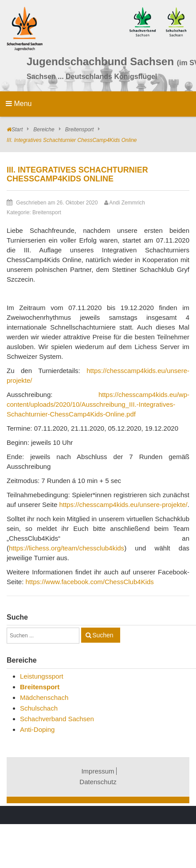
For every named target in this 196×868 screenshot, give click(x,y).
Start (17, 130)
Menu (19, 104)
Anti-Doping (37, 729)
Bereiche (44, 130)
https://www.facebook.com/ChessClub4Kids (90, 582)
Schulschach (39, 708)
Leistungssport (42, 676)
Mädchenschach (44, 697)
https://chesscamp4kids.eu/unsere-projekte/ (123, 505)
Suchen (103, 635)
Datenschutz (98, 782)
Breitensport (80, 130)
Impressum (98, 771)
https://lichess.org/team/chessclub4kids (67, 548)
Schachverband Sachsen (57, 719)
